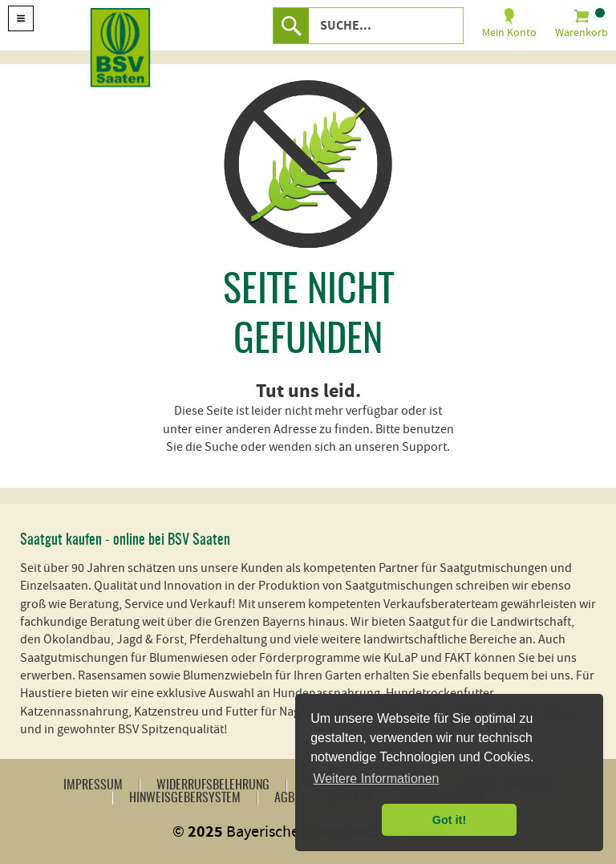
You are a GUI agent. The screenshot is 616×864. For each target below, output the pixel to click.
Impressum (93, 785)
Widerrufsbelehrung (213, 785)
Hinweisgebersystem (185, 798)
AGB (284, 798)
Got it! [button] (449, 820)
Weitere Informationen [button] (376, 779)
